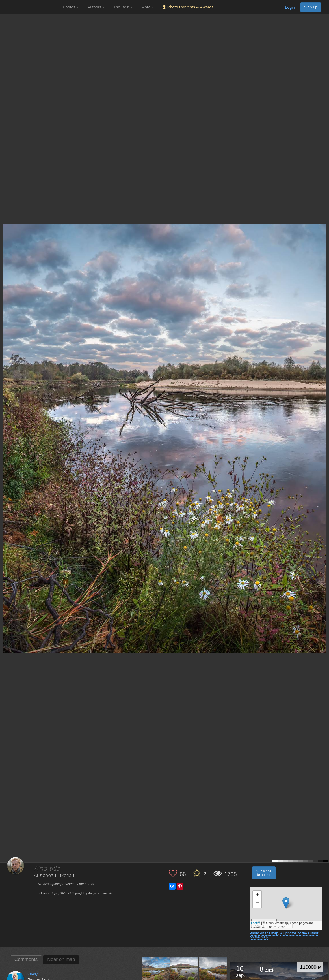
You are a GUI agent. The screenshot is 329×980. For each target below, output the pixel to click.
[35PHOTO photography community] (31, 7)
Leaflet (256, 923)
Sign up (311, 7)
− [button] (257, 904)
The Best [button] (123, 7)
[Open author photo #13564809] (156, 971)
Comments (26, 959)
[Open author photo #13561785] (185, 971)
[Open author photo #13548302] (213, 971)
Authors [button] (96, 7)
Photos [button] (71, 7)
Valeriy (33, 974)
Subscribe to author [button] (264, 873)
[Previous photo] (5, 428)
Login (290, 7)
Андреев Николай (54, 876)
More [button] (148, 7)
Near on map (61, 959)
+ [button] (257, 895)
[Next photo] (323, 428)
